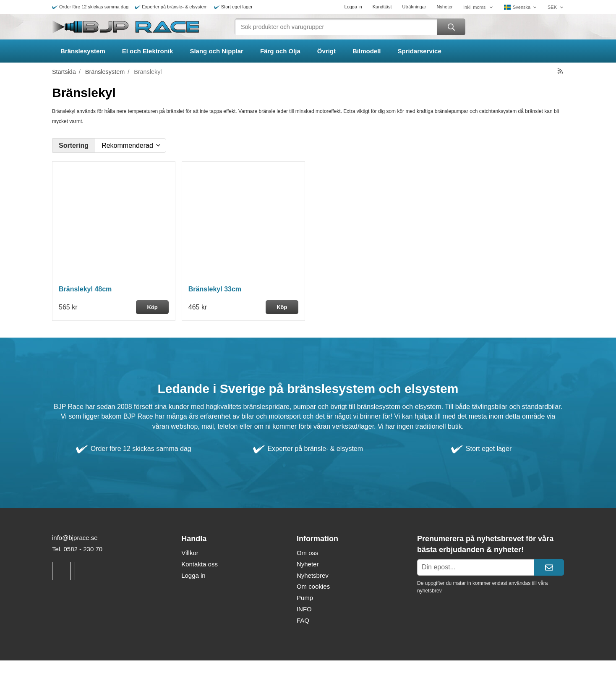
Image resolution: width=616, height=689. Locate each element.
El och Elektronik (148, 51)
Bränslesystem (83, 51)
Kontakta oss (200, 564)
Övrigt (326, 51)
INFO (304, 609)
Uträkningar (414, 7)
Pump (305, 598)
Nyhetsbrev (313, 575)
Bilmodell (367, 51)
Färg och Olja (280, 51)
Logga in (353, 7)
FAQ (303, 620)
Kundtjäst (382, 7)
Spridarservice (420, 51)
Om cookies (313, 586)
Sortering (74, 145)
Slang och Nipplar (217, 51)
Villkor (190, 553)
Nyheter (445, 7)
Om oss (308, 553)
